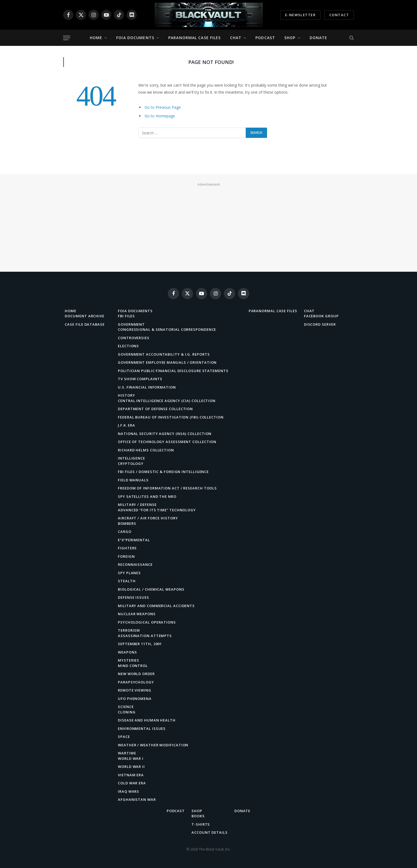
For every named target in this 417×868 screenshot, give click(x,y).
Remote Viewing (135, 690)
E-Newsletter (300, 15)
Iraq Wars (129, 791)
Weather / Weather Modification (153, 745)
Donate (319, 38)
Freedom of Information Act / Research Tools (167, 488)
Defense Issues (134, 597)
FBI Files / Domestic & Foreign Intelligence (163, 472)
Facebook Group (321, 316)
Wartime (127, 753)
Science (126, 707)
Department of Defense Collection (155, 409)
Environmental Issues (142, 729)
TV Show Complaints (140, 379)
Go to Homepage (160, 116)
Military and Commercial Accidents (156, 606)
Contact (339, 15)
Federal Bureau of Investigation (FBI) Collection (171, 417)
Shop (290, 38)
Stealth (127, 581)
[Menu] (67, 38)
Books (198, 816)
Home (96, 38)
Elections (128, 346)
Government (131, 324)
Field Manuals (133, 480)
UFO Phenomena (135, 699)
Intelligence (131, 458)
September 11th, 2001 (140, 644)
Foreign (126, 556)
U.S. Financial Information (147, 387)
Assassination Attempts (145, 636)
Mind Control (133, 666)
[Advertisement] (208, 226)
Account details (210, 832)
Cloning (127, 712)
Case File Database (85, 324)
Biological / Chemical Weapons (151, 589)
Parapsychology (136, 682)
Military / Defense (137, 505)
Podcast (265, 38)
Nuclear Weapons (137, 614)
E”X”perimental (134, 540)
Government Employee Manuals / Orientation (167, 362)
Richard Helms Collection (146, 450)
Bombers (127, 523)
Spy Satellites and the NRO (147, 496)
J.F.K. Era (127, 425)
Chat (236, 38)
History (126, 395)
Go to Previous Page (163, 107)
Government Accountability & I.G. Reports (164, 354)
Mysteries (129, 660)
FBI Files (126, 316)
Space (124, 737)
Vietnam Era (131, 775)
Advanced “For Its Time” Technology (157, 510)
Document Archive (85, 316)
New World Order (136, 674)
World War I (131, 758)
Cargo (125, 532)
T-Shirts (201, 824)
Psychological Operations (147, 622)
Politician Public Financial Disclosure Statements (173, 371)
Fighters (127, 548)
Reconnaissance (135, 564)
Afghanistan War (137, 799)
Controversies (134, 338)
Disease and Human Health (147, 720)
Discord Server (320, 324)
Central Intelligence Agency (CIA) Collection (167, 401)
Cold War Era (132, 783)
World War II (131, 767)
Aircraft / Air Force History (148, 518)
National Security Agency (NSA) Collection (165, 434)
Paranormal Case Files (195, 38)
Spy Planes (129, 573)
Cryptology (131, 464)
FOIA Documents (135, 38)
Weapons (127, 652)
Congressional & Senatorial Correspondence (167, 329)
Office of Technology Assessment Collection (167, 442)
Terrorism (129, 630)
